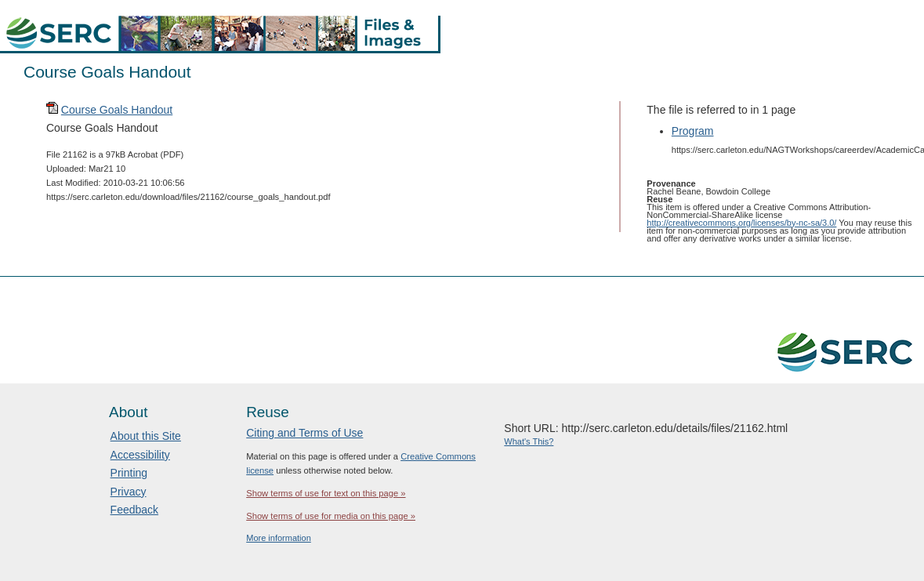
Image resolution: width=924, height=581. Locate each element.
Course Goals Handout (117, 110)
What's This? (529, 441)
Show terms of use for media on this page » (331, 516)
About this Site (146, 436)
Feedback (134, 510)
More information (279, 538)
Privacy (129, 492)
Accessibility (140, 455)
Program (693, 131)
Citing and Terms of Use (304, 433)
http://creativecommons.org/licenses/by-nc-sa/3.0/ (741, 223)
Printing (129, 473)
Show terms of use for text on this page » (326, 493)
